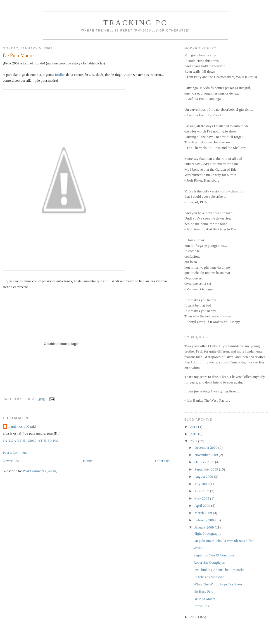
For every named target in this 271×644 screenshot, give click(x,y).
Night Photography (207, 533)
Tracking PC (135, 23)
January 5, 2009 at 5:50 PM (31, 441)
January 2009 (205, 527)
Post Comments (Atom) (40, 471)
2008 (194, 617)
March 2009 (204, 513)
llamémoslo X (19, 426)
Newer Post (11, 461)
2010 (194, 434)
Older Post (163, 461)
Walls (197, 548)
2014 (194, 427)
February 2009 (205, 520)
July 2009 (202, 484)
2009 (194, 441)
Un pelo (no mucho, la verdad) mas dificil (224, 541)
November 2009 (207, 455)
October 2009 (205, 462)
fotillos (60, 75)
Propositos (201, 606)
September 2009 (207, 469)
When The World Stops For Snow (218, 584)
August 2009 (204, 477)
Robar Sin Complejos (209, 562)
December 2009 (206, 448)
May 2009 (202, 498)
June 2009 (202, 491)
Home (87, 461)
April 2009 (203, 506)
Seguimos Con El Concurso (213, 555)
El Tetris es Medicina (209, 577)
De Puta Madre (18, 56)
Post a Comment (15, 453)
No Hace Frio (203, 591)
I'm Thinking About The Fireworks (219, 570)
